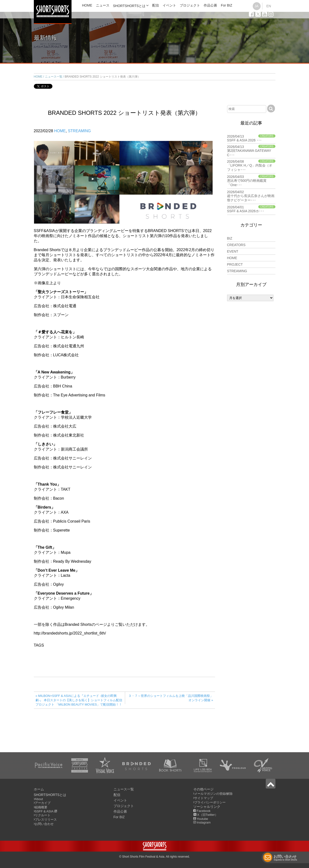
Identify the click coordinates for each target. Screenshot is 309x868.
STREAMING (79, 131)
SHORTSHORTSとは (129, 6)
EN (269, 6)
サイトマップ (204, 798)
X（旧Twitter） (206, 815)
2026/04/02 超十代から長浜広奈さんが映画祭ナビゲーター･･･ (251, 196)
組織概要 (41, 807)
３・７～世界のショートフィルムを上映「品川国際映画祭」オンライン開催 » (171, 698)
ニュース (103, 5)
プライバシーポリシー (210, 802)
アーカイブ (43, 803)
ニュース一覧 (54, 77)
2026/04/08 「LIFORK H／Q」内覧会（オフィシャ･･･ (251, 166)
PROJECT (235, 264)
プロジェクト (190, 5)
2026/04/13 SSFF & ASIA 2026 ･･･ (251, 138)
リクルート (43, 815)
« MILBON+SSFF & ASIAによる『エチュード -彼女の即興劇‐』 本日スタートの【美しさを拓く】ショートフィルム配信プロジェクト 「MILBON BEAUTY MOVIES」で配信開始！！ (79, 700)
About (39, 799)
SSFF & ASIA (46, 811)
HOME (87, 5)
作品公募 (210, 5)
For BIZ (226, 5)
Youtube (201, 819)
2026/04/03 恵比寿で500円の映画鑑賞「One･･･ (251, 181)
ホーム (39, 789)
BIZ (230, 238)
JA (257, 6)
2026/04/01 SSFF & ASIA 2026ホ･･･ (251, 209)
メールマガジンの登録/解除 (214, 794)
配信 (156, 5)
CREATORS (236, 245)
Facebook (202, 811)
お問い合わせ (285, 858)
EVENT (233, 251)
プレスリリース (46, 820)
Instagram (202, 822)
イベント (169, 5)
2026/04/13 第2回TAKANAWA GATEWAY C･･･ (251, 151)
